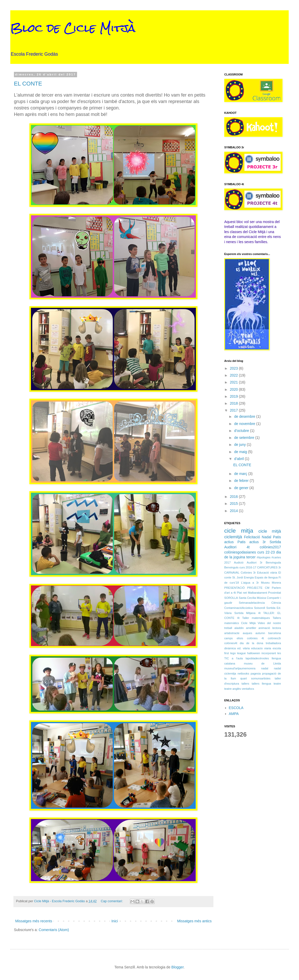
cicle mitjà (270, 531)
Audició (239, 563)
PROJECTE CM (258, 588)
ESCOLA (236, 708)
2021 (234, 382)
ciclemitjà (233, 537)
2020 (234, 389)
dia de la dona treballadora (260, 643)
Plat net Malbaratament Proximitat (259, 593)
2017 (234, 410)
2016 (234, 497)
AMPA (234, 714)
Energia (249, 577)
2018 (234, 403)
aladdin (239, 628)
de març (241, 474)
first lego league (235, 653)
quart (244, 678)
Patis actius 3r (252, 542)
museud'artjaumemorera (240, 668)
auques (248, 633)
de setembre (245, 438)
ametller (251, 628)
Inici (115, 921)
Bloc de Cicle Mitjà (73, 28)
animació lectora (270, 628)
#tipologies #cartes (269, 557)
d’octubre (242, 431)
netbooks (243, 674)
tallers (245, 684)
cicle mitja (239, 531)
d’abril (239, 459)
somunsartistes (261, 678)
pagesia (256, 674)
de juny (240, 445)
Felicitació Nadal (258, 537)
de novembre (245, 424)
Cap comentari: (112, 901)
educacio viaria (261, 648)
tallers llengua (261, 684)
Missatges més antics (194, 921)
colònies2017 (270, 547)
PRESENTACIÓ (234, 588)
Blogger (177, 967)
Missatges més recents (34, 921)
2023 (234, 368)
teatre (277, 684)
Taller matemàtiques (256, 618)
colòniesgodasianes (240, 552)
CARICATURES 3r (269, 567)
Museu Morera (271, 583)
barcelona (275, 633)
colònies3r (274, 638)
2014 (234, 511)
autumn (260, 633)
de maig (241, 452)
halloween (254, 653)
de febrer (242, 481)
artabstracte (232, 633)
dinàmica (230, 648)
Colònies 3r (248, 573)
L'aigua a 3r (250, 583)
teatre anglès (233, 689)
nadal (265, 668)
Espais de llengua (266, 577)
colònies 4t (255, 638)
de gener (242, 488)
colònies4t (231, 643)
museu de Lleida (262, 663)
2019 (234, 396)
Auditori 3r (255, 563)
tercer (251, 557)
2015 (234, 504)
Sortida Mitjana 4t (247, 613)
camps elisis (234, 638)
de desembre (245, 416)
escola (277, 648)
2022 (234, 375)
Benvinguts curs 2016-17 (240, 567)
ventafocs (248, 689)
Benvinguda (273, 563)
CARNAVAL (232, 573)
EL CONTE (28, 84)
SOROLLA (231, 598)
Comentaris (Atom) (54, 930)
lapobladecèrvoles (257, 658)
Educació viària (267, 573)
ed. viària (244, 648)
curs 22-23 (266, 552)
